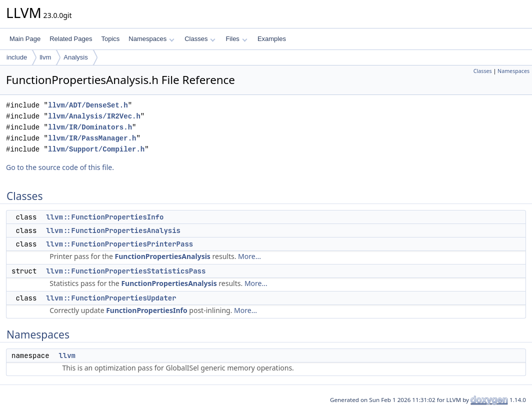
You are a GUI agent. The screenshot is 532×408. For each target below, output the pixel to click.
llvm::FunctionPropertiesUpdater (111, 298)
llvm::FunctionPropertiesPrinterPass (119, 244)
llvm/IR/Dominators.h (90, 127)
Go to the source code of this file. (60, 167)
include (17, 57)
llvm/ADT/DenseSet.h (88, 105)
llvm (45, 57)
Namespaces (151, 39)
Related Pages (71, 39)
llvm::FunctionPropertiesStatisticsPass (126, 271)
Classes (200, 39)
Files (236, 39)
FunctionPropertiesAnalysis (163, 256)
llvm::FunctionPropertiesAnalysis (113, 230)
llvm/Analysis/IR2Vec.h (94, 116)
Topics (110, 39)
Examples (272, 39)
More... (249, 256)
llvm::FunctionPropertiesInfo (105, 217)
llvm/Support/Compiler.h (96, 149)
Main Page (25, 39)
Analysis (75, 57)
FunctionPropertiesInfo (146, 310)
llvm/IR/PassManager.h (92, 138)
